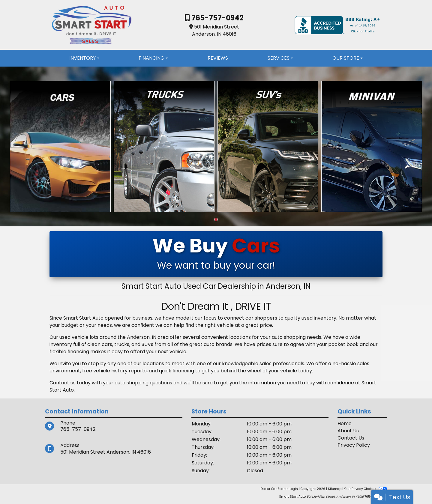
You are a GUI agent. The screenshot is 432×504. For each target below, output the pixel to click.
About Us (348, 431)
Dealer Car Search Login (279, 489)
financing (183, 371)
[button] (216, 219)
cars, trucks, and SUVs (127, 344)
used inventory (319, 318)
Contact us (63, 383)
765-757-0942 (217, 18)
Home (345, 423)
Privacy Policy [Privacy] (354, 445)
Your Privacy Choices (366, 489)
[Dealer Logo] (91, 25)
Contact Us (351, 438)
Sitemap (335, 489)
